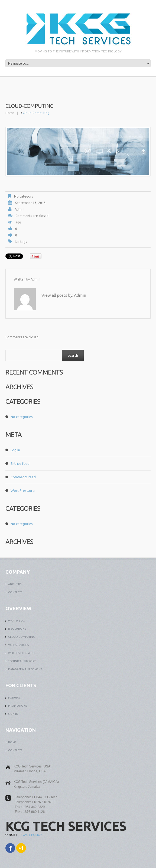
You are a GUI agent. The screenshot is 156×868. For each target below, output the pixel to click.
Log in (15, 450)
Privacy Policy (30, 835)
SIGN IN (13, 714)
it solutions (17, 629)
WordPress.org (23, 490)
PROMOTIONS (18, 706)
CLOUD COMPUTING (22, 637)
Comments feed (23, 477)
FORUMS (14, 698)
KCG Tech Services (66, 826)
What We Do (17, 621)
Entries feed (20, 463)
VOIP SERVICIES (18, 645)
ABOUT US (15, 584)
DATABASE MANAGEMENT (25, 669)
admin (19, 209)
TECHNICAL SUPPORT (22, 661)
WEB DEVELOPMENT (22, 653)
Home (10, 113)
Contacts (15, 592)
